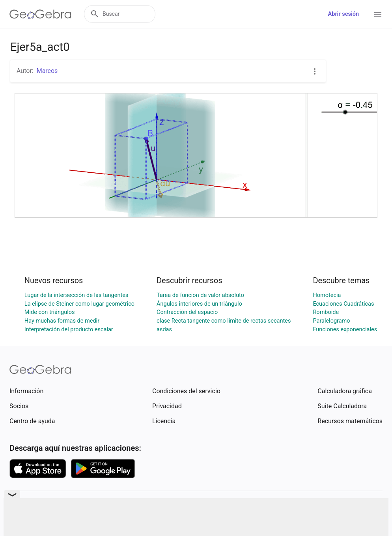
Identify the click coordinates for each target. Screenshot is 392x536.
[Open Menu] (378, 14)
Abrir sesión (343, 14)
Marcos (47, 71)
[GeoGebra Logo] (40, 14)
